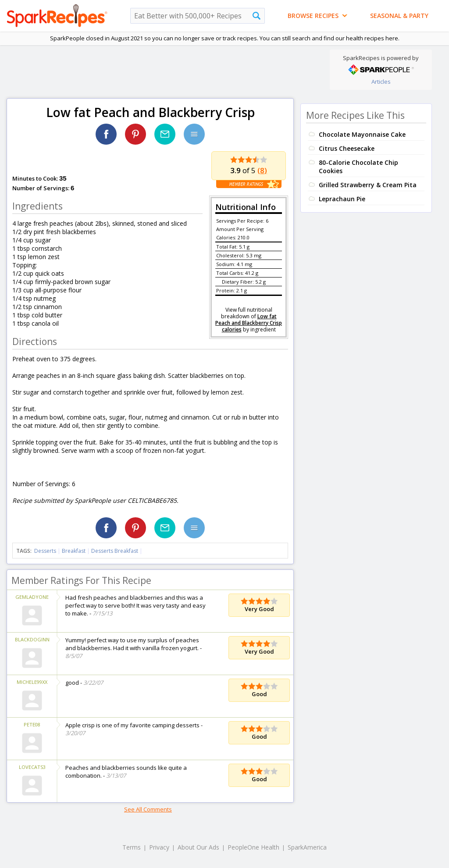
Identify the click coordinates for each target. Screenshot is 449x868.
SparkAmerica (307, 847)
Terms (132, 847)
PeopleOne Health (253, 847)
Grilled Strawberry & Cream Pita (368, 185)
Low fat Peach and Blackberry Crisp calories (249, 323)
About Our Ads (198, 847)
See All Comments (148, 809)
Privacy (159, 847)
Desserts (45, 551)
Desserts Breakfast (115, 551)
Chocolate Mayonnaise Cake (362, 134)
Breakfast (74, 551)
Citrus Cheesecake (347, 148)
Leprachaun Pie (342, 199)
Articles (381, 82)
